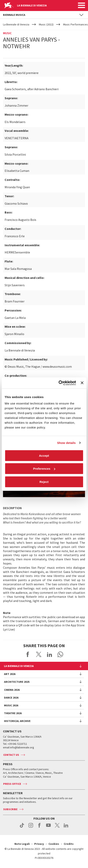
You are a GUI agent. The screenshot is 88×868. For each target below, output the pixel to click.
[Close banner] (82, 383)
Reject (44, 482)
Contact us (11, 755)
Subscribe (10, 809)
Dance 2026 (11, 698)
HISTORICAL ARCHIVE (17, 721)
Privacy (39, 844)
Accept (44, 455)
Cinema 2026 (12, 690)
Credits (69, 844)
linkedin (66, 827)
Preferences (44, 469)
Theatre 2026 (13, 713)
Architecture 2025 (17, 682)
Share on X (39, 654)
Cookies (54, 844)
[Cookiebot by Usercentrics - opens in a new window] (58, 383)
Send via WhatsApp (60, 654)
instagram (31, 827)
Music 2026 (11, 705)
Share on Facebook (28, 654)
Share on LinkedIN (50, 654)
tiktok (22, 827)
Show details (66, 443)
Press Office (12, 784)
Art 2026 (10, 674)
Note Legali (22, 844)
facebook (40, 827)
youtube (48, 827)
